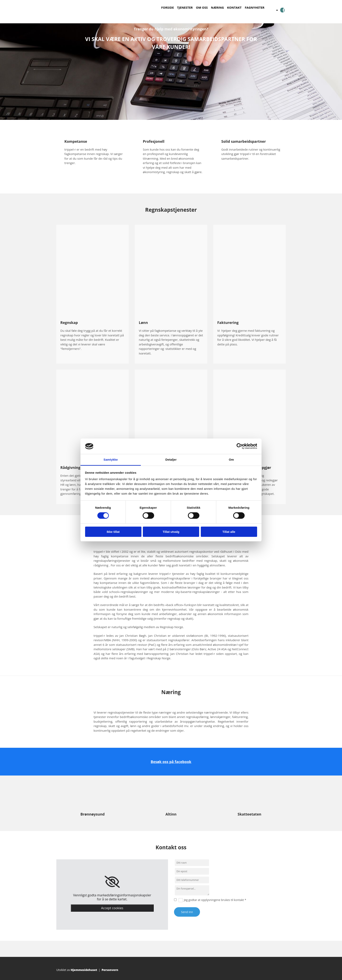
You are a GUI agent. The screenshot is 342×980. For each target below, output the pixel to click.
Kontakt (234, 7)
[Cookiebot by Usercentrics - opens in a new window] (240, 446)
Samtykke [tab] (111, 460)
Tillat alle (229, 532)
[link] (112, 882)
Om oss (202, 7)
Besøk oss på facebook (171, 762)
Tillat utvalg (171, 532)
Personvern (110, 970)
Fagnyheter (255, 7)
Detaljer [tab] (171, 460)
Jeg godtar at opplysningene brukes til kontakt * (215, 900)
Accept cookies (112, 908)
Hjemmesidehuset (84, 970)
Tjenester (185, 7)
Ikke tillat (113, 532)
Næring (217, 7)
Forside (167, 7)
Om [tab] (231, 460)
